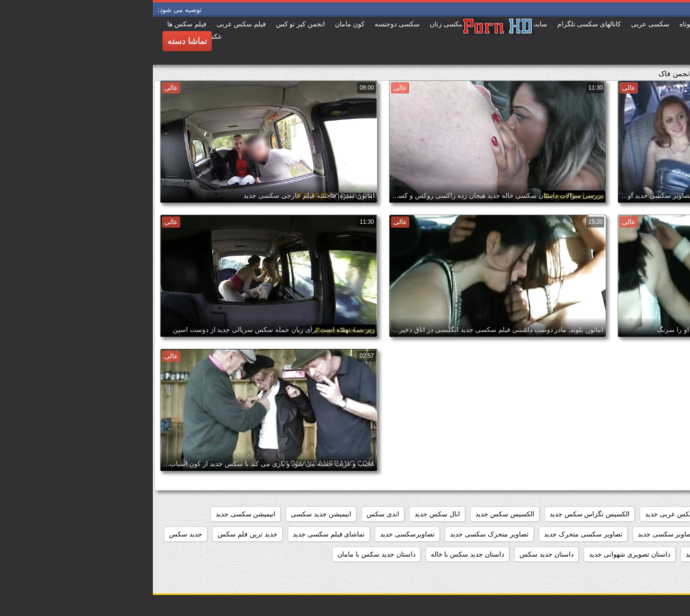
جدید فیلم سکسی (654, 554)
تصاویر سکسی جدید (513, 534)
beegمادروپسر (658, 514)
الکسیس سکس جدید (352, 514)
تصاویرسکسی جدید (254, 534)
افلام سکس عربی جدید (525, 514)
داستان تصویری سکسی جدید (573, 554)
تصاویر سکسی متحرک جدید (430, 534)
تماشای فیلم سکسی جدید (176, 534)
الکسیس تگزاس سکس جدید (437, 514)
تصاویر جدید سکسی (585, 534)
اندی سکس (230, 514)
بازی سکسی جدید (653, 534)
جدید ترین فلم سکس (95, 534)
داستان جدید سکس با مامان (224, 554)
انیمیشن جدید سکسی (168, 514)
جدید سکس (33, 534)
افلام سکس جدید (597, 514)
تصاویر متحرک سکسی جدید (336, 534)
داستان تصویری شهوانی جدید (477, 554)
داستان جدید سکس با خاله (315, 554)
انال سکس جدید (284, 514)
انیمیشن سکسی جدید (93, 514)
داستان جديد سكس (394, 554)
